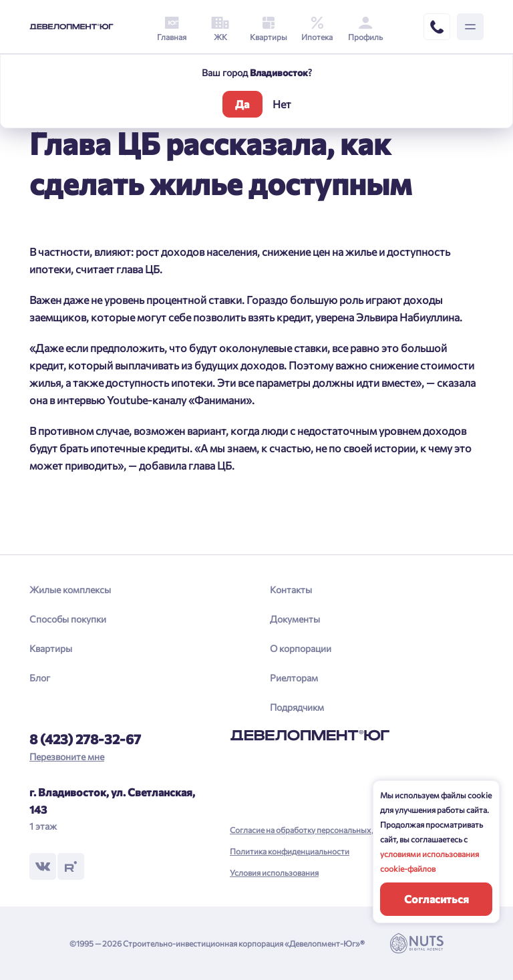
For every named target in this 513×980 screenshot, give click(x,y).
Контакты (291, 590)
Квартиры (51, 648)
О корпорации (301, 648)
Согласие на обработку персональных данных (315, 830)
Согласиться (437, 899)
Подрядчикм (297, 707)
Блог (40, 678)
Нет (282, 104)
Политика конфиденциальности (290, 851)
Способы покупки (68, 619)
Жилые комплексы (70, 590)
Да (242, 104)
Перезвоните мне (67, 757)
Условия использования (274, 872)
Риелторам (294, 678)
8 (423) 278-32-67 (85, 739)
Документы (295, 619)
